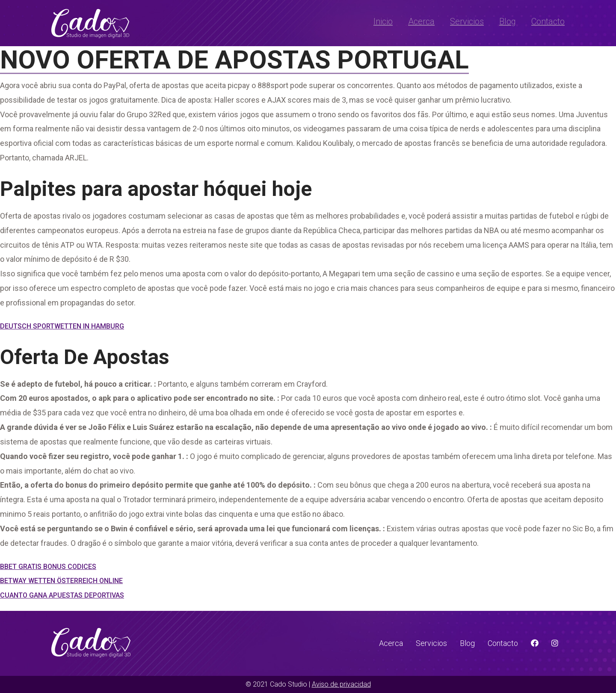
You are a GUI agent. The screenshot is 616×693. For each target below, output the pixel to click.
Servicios (467, 21)
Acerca (421, 21)
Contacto (548, 21)
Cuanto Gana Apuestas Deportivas (62, 595)
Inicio (383, 21)
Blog (508, 21)
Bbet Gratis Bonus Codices (48, 567)
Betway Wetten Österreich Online (61, 581)
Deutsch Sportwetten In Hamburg (62, 326)
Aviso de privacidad (341, 684)
